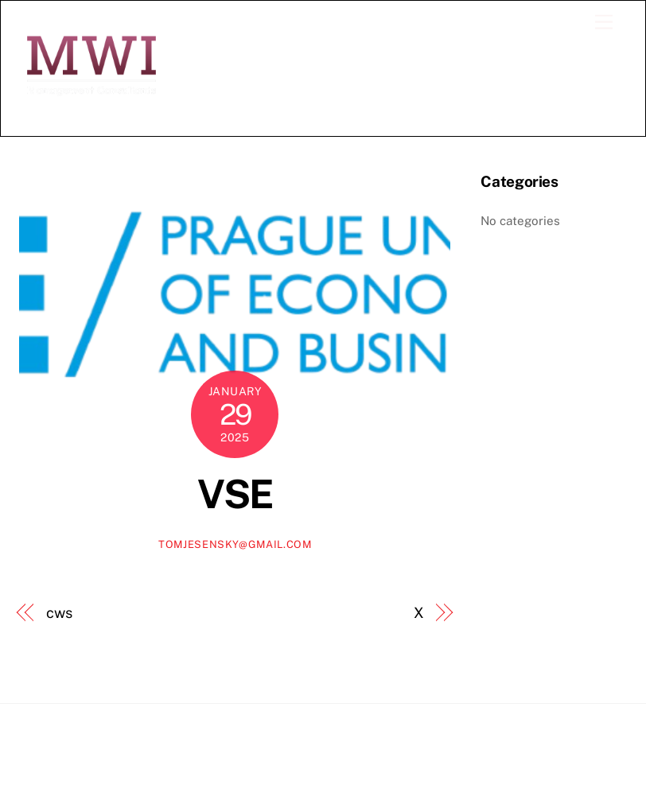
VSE (235, 494)
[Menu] (604, 23)
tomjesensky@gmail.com (235, 544)
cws (59, 613)
